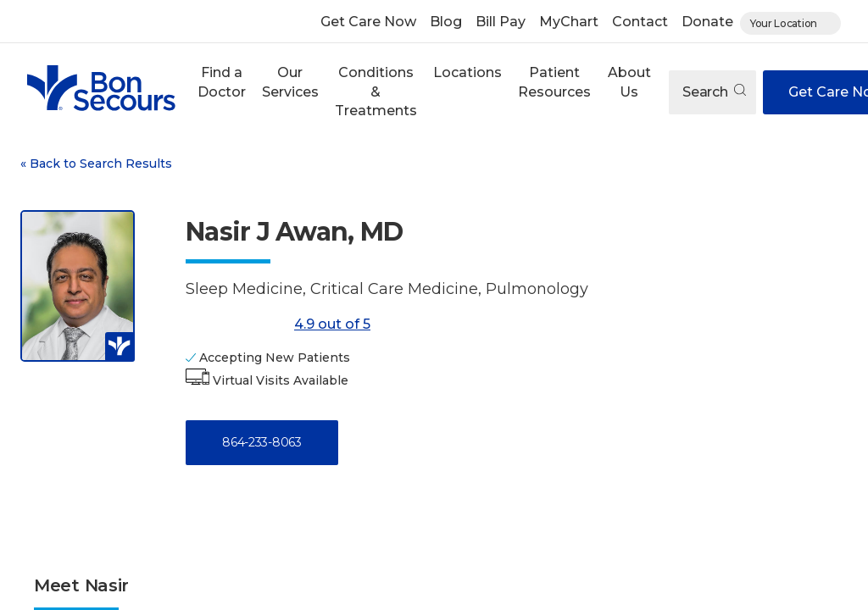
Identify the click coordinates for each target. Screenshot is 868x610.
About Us (629, 82)
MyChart (569, 22)
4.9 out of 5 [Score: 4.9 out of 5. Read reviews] (278, 324)
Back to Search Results (96, 164)
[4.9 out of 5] (236, 324)
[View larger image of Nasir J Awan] (78, 286)
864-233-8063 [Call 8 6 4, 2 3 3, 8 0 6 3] (262, 442)
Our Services (290, 82)
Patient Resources (554, 82)
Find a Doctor (222, 82)
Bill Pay (501, 22)
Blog (446, 22)
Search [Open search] (714, 92)
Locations (467, 72)
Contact (640, 22)
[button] (221, 92)
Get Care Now (368, 22)
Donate (707, 22)
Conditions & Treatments (376, 91)
